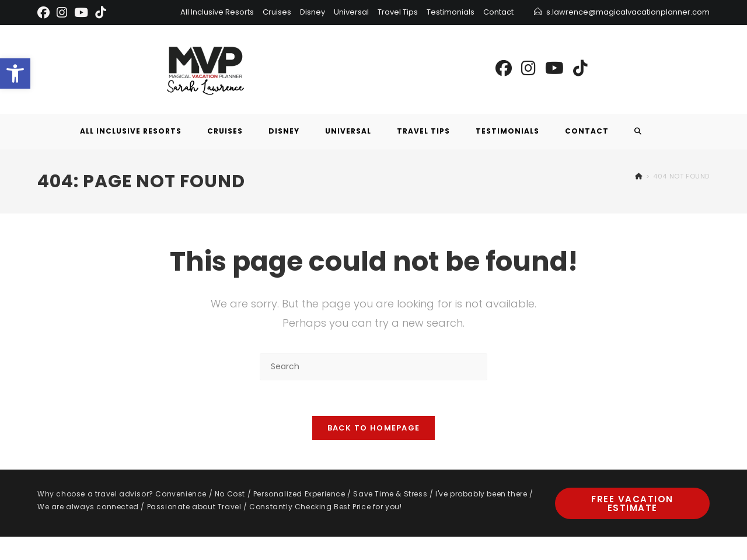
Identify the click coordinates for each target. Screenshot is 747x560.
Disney (313, 12)
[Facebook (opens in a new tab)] (504, 69)
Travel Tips (398, 12)
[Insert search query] (373, 367)
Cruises (277, 12)
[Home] (639, 176)
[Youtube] (81, 13)
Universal (351, 12)
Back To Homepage (374, 428)
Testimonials (451, 12)
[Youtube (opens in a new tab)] (554, 69)
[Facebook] (45, 13)
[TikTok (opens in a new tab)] (580, 69)
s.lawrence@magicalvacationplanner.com (628, 12)
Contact (498, 12)
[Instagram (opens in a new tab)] (528, 69)
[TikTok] (100, 13)
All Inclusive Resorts (217, 12)
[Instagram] (62, 13)
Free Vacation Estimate (632, 503)
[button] (15, 73)
